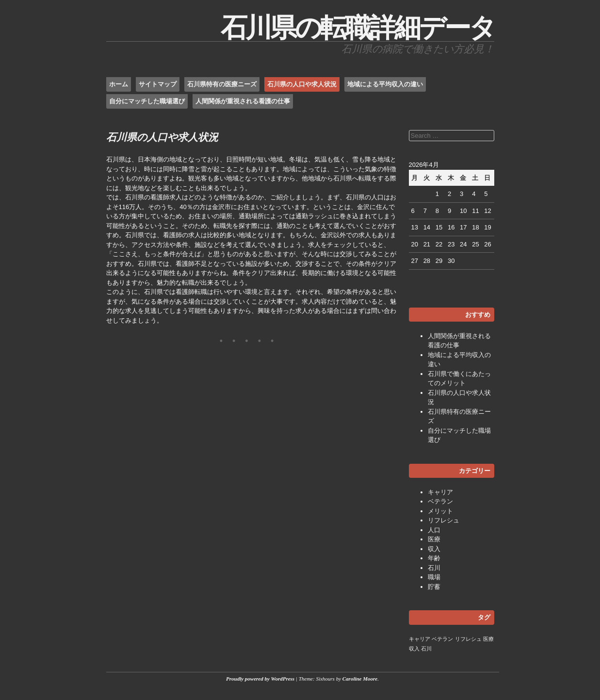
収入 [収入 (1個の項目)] (414, 649)
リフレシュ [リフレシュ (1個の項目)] (468, 639)
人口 (434, 530)
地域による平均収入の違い (385, 84)
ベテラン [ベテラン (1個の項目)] (442, 639)
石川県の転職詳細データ (357, 28)
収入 (434, 549)
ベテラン (440, 501)
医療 (434, 539)
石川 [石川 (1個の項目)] (426, 649)
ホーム (119, 84)
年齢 (434, 558)
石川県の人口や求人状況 (302, 84)
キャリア (440, 492)
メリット (440, 511)
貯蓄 (434, 587)
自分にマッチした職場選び (147, 101)
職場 (434, 577)
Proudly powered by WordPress (260, 679)
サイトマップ (158, 84)
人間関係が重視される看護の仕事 (243, 101)
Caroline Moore (360, 679)
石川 (434, 568)
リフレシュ (444, 520)
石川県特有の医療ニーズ (222, 84)
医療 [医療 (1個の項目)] (488, 639)
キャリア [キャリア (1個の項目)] (420, 639)
